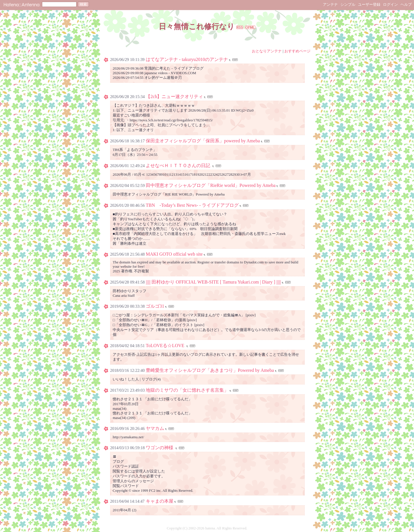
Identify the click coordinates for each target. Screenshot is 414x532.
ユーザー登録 (369, 4)
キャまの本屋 (160, 501)
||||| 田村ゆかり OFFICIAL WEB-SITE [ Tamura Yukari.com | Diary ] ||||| (213, 282)
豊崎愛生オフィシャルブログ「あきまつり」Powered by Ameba (210, 370)
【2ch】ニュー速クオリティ (174, 96)
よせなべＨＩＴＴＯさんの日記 (179, 165)
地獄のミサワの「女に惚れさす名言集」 (187, 390)
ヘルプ (406, 4)
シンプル (348, 4)
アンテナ (330, 4)
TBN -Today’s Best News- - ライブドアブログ (192, 205)
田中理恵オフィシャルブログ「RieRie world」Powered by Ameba (211, 185)
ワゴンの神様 (160, 448)
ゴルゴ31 (155, 306)
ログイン (390, 4)
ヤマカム (155, 428)
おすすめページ (297, 51)
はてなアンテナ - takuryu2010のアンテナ (187, 59)
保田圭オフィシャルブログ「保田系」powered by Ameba (203, 141)
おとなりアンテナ (267, 51)
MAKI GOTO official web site (174, 254)
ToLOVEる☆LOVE (166, 346)
